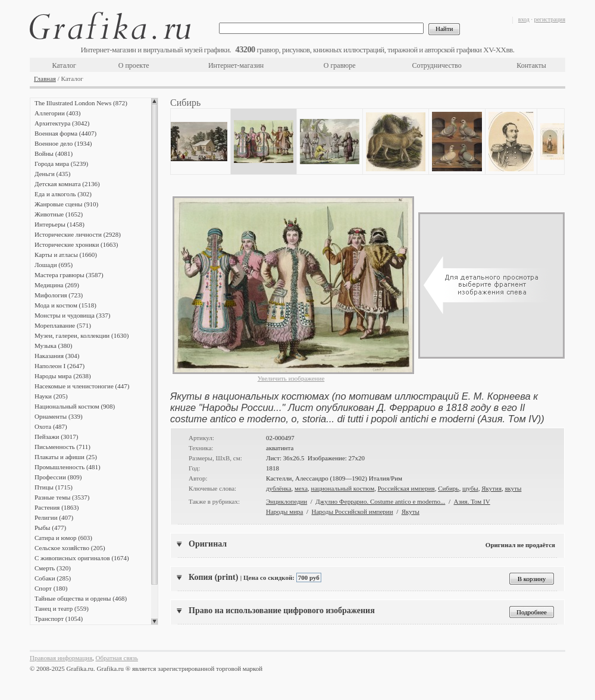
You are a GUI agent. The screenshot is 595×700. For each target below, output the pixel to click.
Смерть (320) (53, 568)
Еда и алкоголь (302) (63, 194)
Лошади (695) (54, 265)
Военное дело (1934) (63, 143)
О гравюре (340, 65)
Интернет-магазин (236, 65)
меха (301, 488)
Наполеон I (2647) (59, 366)
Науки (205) (51, 396)
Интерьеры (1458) (59, 224)
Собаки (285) (53, 578)
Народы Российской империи (353, 511)
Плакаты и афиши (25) (66, 457)
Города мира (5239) (61, 164)
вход (524, 19)
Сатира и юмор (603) (63, 538)
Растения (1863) (57, 507)
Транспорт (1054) (59, 619)
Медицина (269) (57, 285)
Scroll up (154, 101)
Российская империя (406, 488)
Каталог (64, 65)
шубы (470, 488)
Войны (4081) (54, 153)
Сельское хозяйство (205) (70, 548)
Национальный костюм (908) (75, 406)
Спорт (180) (51, 588)
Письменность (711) (62, 447)
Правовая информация (61, 658)
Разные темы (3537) (62, 497)
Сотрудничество (437, 65)
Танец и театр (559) (62, 608)
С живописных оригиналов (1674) (82, 558)
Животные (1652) (59, 214)
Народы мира (284, 511)
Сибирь (448, 488)
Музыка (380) (53, 346)
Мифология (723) (59, 295)
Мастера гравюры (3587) (69, 275)
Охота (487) (51, 426)
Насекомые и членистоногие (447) (82, 386)
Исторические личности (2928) (78, 234)
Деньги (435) (52, 174)
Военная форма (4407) (65, 133)
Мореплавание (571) (63, 325)
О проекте (134, 65)
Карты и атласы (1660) (66, 255)
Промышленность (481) (68, 467)
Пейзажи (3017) (57, 437)
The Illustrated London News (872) (81, 103)
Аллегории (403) (57, 113)
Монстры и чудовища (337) (72, 315)
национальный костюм (343, 488)
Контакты (531, 65)
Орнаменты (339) (59, 416)
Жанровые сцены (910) (66, 204)
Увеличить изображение (291, 378)
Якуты (411, 511)
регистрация (549, 19)
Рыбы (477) (50, 528)
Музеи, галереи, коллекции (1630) (82, 335)
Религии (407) (54, 517)
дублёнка (279, 488)
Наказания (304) (57, 356)
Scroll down (154, 621)
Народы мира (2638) (63, 376)
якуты (513, 488)
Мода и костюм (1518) (65, 305)
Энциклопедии (286, 501)
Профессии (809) (58, 477)
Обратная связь (117, 658)
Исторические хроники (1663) (76, 244)
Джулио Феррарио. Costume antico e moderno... (380, 501)
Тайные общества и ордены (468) (81, 598)
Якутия (491, 488)
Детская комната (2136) (67, 184)
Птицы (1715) (54, 487)
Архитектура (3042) (62, 123)
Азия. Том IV (472, 501)
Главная (45, 79)
